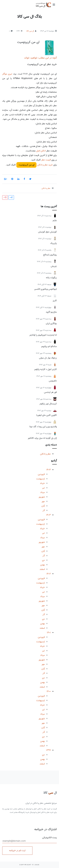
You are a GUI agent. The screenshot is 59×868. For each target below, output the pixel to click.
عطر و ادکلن (45, 454)
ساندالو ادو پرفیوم (49, 346)
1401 (49, 633)
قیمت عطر (46, 160)
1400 (49, 691)
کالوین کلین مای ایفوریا (47, 415)
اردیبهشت (40, 479)
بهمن (42, 565)
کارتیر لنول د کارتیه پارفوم (46, 369)
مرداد (42, 492)
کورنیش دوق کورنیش (47, 232)
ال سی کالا (30, 31)
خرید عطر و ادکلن (45, 165)
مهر (43, 501)
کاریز (55, 301)
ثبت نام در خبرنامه (17, 851)
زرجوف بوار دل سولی (48, 358)
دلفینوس (53, 381)
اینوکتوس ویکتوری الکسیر (45, 289)
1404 (48, 470)
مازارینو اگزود (51, 312)
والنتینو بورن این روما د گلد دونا (43, 427)
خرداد (42, 483)
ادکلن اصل (41, 151)
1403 (48, 515)
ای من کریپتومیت (28, 42)
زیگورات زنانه (51, 278)
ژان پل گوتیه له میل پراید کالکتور (42, 438)
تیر (43, 488)
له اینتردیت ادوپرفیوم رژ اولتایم (43, 335)
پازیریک (53, 243)
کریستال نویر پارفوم (48, 404)
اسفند (42, 569)
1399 (48, 750)
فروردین (41, 474)
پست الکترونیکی (30, 839)
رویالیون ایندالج (50, 255)
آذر (44, 510)
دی (43, 560)
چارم (55, 220)
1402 (49, 574)
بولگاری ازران (51, 323)
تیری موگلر (7, 74)
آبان (43, 506)
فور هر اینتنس (50, 392)
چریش (54, 266)
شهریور (42, 497)
